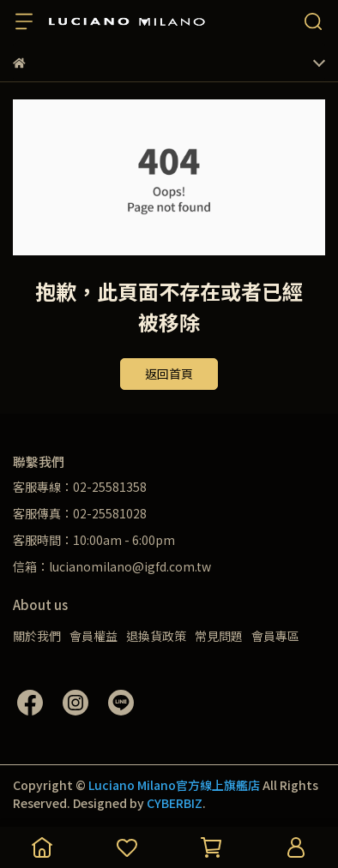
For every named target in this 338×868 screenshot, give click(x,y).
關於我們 (37, 636)
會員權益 (94, 636)
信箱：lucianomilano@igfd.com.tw (112, 566)
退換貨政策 (156, 636)
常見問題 (219, 636)
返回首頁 (169, 374)
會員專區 (275, 636)
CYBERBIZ (175, 803)
